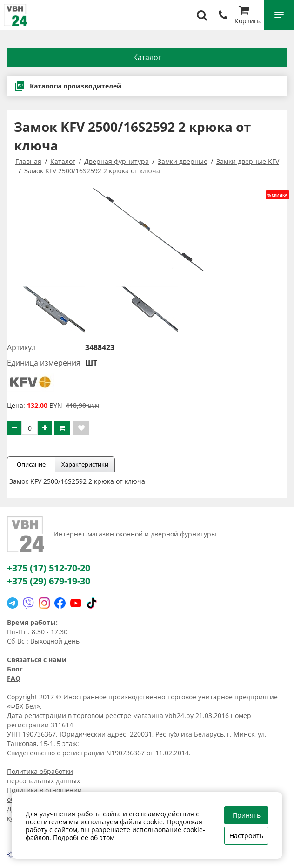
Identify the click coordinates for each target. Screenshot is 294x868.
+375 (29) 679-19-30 (49, 581)
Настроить (246, 836)
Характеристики (85, 464)
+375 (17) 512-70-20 (49, 568)
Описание (31, 464)
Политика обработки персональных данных (43, 776)
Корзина (248, 16)
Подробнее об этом (84, 837)
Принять (247, 815)
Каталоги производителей (68, 86)
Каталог (147, 57)
